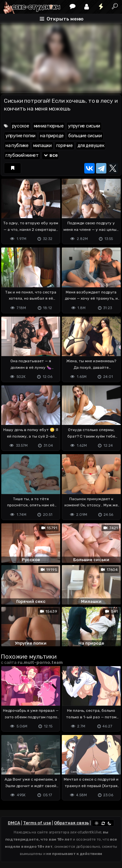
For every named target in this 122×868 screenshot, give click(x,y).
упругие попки (20, 136)
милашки (42, 146)
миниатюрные (49, 126)
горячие (65, 146)
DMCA (14, 823)
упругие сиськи (84, 126)
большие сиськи (85, 136)
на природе (52, 136)
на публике (17, 146)
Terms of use (37, 823)
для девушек (91, 146)
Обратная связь (71, 823)
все (50, 155)
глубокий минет (22, 155)
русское (21, 126)
